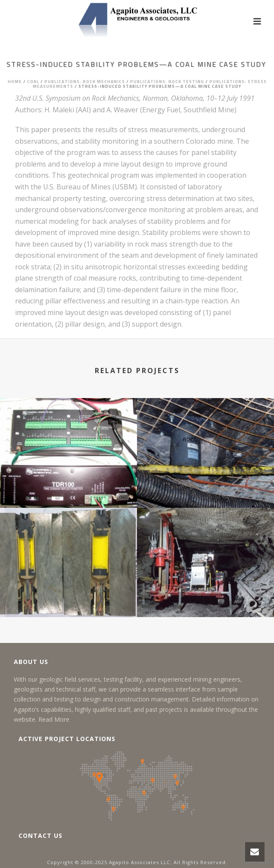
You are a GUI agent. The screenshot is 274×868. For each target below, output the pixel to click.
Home (15, 82)
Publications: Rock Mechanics (85, 82)
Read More (54, 719)
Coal (33, 82)
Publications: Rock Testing (167, 82)
